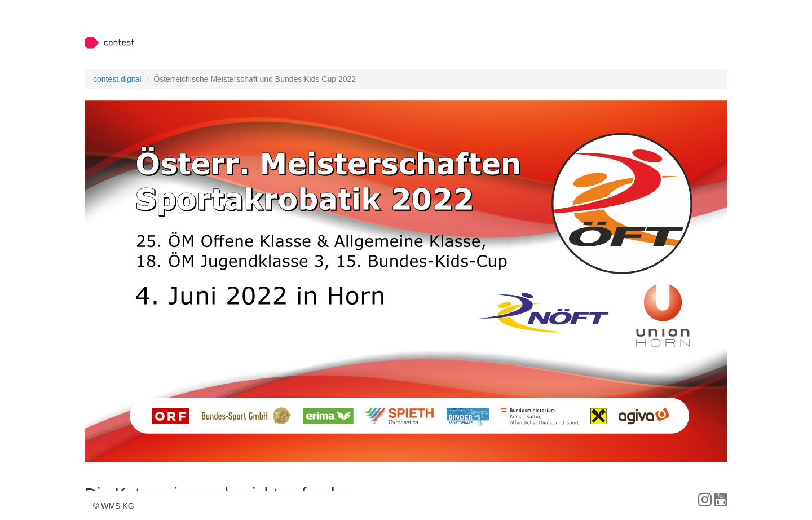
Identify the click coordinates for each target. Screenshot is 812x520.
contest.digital (117, 79)
